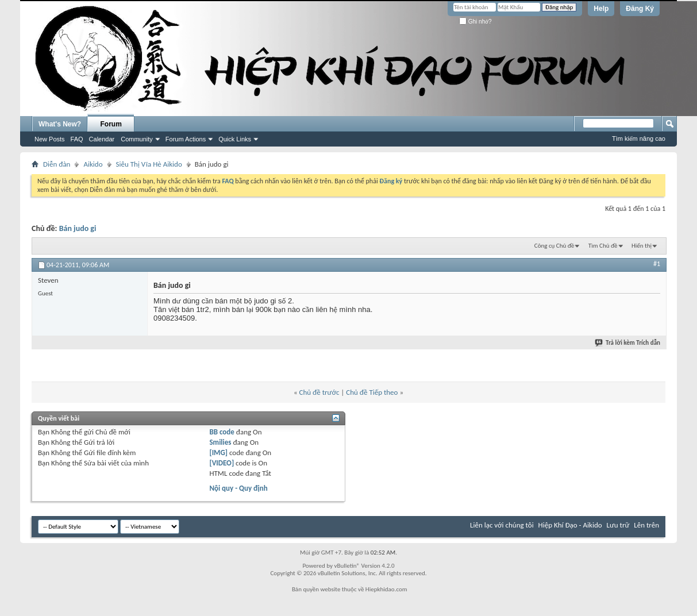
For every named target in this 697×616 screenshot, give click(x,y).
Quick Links (235, 139)
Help (601, 9)
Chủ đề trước (319, 392)
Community (137, 139)
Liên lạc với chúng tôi (502, 525)
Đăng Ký (640, 9)
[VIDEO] (222, 463)
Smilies (220, 442)
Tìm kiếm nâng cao (639, 138)
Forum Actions (186, 139)
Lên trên (646, 525)
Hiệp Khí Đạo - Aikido (570, 525)
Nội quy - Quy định (238, 488)
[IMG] (218, 453)
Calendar (102, 139)
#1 (657, 264)
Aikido (93, 164)
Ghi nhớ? (475, 22)
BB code (222, 432)
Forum (111, 124)
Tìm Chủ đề (603, 246)
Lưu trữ (618, 525)
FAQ (77, 139)
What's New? (60, 124)
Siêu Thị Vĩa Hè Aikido (149, 164)
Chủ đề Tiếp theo (372, 392)
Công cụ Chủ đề (554, 246)
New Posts (50, 139)
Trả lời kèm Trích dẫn (628, 343)
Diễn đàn (57, 164)
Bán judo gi (78, 228)
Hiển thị (642, 246)
